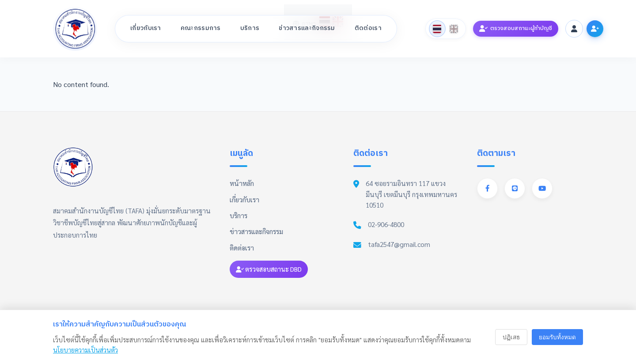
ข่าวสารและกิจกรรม (307, 28)
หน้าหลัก (242, 183)
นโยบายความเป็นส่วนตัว (85, 350)
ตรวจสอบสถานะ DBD (269, 269)
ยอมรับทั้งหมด (557, 337)
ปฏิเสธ (511, 337)
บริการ (250, 28)
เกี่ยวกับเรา (146, 28)
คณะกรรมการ (201, 28)
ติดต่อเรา (368, 28)
